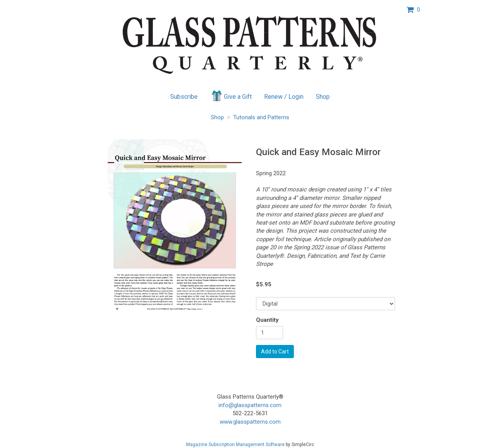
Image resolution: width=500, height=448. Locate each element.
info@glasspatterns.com (250, 405)
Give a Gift (231, 96)
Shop (323, 97)
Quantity (267, 320)
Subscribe (184, 97)
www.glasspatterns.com (250, 422)
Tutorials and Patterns (261, 117)
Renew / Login (284, 97)
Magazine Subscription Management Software (235, 445)
